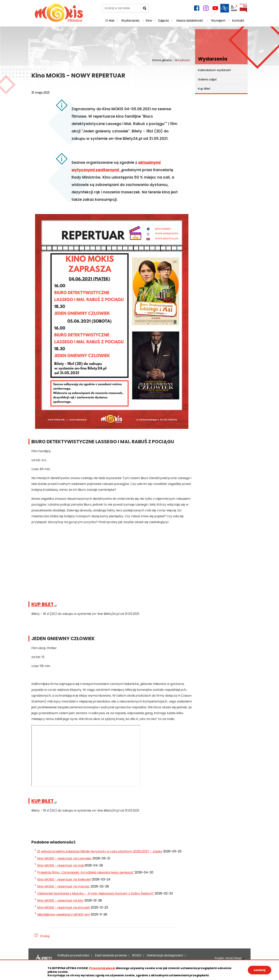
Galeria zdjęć (207, 79)
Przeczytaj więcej (102, 968)
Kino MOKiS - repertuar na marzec (64, 886)
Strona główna (162, 60)
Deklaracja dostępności (44, 958)
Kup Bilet (204, 89)
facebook (197, 8)
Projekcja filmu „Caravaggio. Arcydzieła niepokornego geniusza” (86, 872)
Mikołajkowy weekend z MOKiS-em (64, 914)
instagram (206, 8)
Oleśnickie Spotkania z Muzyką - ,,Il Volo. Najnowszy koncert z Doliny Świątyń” (96, 893)
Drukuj (45, 936)
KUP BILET (42, 604)
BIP (243, 8)
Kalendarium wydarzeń (214, 70)
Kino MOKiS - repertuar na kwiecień (64, 879)
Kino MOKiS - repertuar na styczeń (64, 907)
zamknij (260, 970)
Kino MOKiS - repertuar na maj (60, 865)
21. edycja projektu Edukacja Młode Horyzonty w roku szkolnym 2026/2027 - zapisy (100, 851)
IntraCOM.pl (233, 958)
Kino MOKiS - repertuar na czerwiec (64, 858)
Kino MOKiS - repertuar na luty (60, 900)
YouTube (215, 8)
